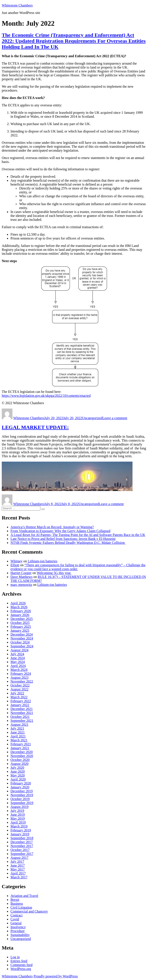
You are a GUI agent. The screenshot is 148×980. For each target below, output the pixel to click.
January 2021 (20, 748)
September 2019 (22, 803)
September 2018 (22, 838)
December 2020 (22, 752)
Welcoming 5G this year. (54, 573)
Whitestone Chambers (17, 5)
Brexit (15, 900)
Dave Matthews (22, 577)
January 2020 (20, 787)
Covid (15, 919)
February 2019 (21, 830)
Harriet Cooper (21, 573)
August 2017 (19, 858)
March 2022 (19, 697)
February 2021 (21, 744)
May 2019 (18, 818)
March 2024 (19, 670)
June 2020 (18, 771)
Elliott (15, 565)
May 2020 (18, 775)
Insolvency (18, 927)
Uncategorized (92, 418)
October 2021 (20, 717)
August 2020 (19, 764)
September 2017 (22, 854)
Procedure (18, 931)
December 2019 (22, 791)
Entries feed (19, 961)
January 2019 (20, 834)
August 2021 (19, 725)
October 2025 (20, 623)
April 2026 (18, 603)
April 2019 (18, 822)
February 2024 (21, 674)
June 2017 (18, 865)
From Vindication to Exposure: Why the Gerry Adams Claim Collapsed (60, 531)
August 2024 (19, 650)
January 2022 (20, 705)
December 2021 (22, 709)
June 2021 (18, 732)
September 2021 (22, 721)
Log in (15, 957)
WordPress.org (21, 969)
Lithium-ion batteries (43, 561)
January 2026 (20, 615)
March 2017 (19, 877)
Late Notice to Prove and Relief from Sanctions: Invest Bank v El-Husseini (63, 539)
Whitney (16, 561)
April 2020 (18, 779)
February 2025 (21, 627)
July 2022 (17, 693)
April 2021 (18, 736)
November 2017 (22, 846)
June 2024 (18, 658)
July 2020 (17, 768)
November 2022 (22, 681)
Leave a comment (115, 418)
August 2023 (19, 678)
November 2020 (22, 756)
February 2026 (21, 611)
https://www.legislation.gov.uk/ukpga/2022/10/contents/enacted (46, 396)
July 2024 (17, 654)
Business (17, 904)
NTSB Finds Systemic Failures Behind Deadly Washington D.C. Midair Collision (68, 543)
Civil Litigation (21, 907)
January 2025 (20, 631)
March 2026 (19, 607)
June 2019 (18, 815)
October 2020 (20, 760)
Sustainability (20, 935)
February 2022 (21, 701)
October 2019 (20, 799)
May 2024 (18, 662)
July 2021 (17, 728)
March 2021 (19, 740)
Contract (16, 915)
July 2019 (17, 811)
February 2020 (21, 783)
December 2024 (22, 634)
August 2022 (19, 689)
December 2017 (22, 842)
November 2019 (22, 795)
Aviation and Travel (24, 896)
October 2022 (20, 685)
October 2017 (20, 850)
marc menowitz (21, 585)
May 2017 (18, 869)
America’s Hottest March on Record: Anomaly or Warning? (52, 527)
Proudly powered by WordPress (56, 976)
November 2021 (22, 713)
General (16, 923)
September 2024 (22, 646)
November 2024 (22, 638)
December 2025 (22, 619)
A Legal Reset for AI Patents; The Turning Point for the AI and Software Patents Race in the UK (78, 535)
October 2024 (20, 642)
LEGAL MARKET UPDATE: (35, 427)
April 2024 (18, 666)
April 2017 (18, 873)
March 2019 (19, 826)
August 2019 (19, 807)
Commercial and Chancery (29, 911)
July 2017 (17, 862)
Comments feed (22, 965)
